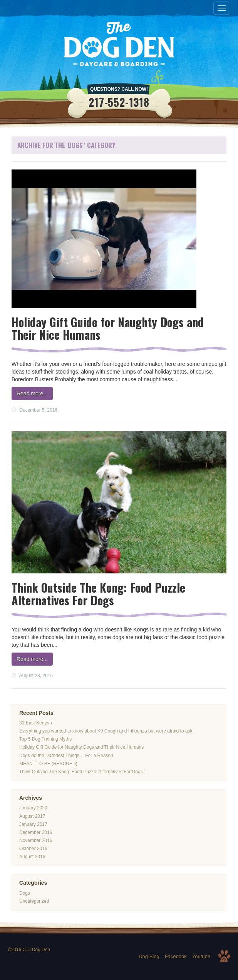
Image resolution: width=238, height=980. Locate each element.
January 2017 (33, 824)
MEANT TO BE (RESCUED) (48, 764)
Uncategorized (34, 901)
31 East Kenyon (36, 723)
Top (224, 956)
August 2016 (32, 857)
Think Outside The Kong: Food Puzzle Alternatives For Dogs (98, 594)
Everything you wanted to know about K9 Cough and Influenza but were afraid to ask (106, 731)
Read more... (32, 394)
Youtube (201, 956)
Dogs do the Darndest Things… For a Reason (66, 756)
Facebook (176, 956)
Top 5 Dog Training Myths (45, 739)
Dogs (25, 893)
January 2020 (33, 808)
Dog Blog (149, 956)
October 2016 (33, 849)
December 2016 (36, 832)
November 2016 (36, 840)
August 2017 (32, 816)
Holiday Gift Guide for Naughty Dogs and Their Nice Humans (108, 328)
